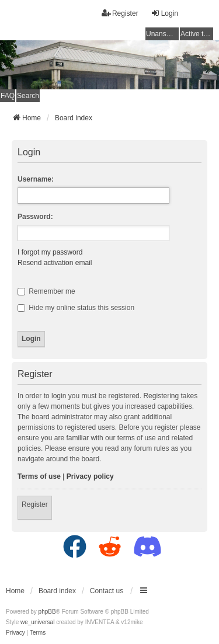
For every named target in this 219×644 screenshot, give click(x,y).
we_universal (37, 622)
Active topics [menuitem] (197, 34)
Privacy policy (90, 476)
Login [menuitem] (164, 13)
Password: (35, 217)
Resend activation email (55, 263)
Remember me (46, 291)
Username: (36, 179)
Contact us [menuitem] (107, 591)
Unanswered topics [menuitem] (162, 34)
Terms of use (39, 476)
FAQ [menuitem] (8, 96)
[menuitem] (15, 633)
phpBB (47, 612)
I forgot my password (50, 252)
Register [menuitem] (120, 13)
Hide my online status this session (76, 308)
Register (35, 504)
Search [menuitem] (28, 96)
